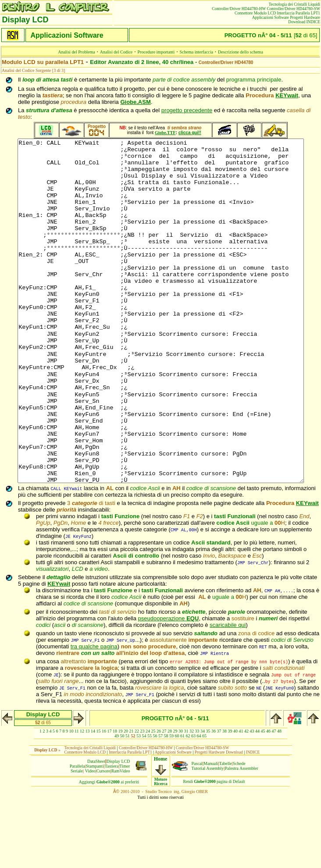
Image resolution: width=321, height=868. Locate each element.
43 (252, 799)
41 (241, 799)
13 (88, 799)
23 (143, 799)
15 (99, 799)
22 (137, 799)
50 (122, 804)
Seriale (77, 839)
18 (115, 799)
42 (246, 799)
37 (219, 799)
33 (197, 799)
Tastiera (112, 834)
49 (117, 804)
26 (159, 799)
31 (186, 799)
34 (203, 799)
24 (148, 799)
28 (170, 799)
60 (177, 804)
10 (71, 799)
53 (139, 804)
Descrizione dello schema (241, 52)
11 (77, 799)
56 (155, 804)
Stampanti (95, 834)
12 (82, 799)
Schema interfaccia (196, 52)
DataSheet (96, 830)
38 (225, 799)
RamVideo (121, 839)
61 (182, 804)
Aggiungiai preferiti (109, 850)
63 (193, 804)
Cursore (103, 839)
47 (274, 799)
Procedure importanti (156, 52)
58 (166, 804)
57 (160, 804)
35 (208, 799)
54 (144, 804)
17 (110, 799)
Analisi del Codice (116, 52)
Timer (125, 834)
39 (230, 799)
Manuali (211, 832)
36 (214, 799)
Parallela (77, 834)
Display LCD (118, 830)
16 (104, 799)
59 (171, 804)
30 (181, 799)
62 (188, 804)
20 (126, 799)
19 (121, 799)
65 (204, 804)
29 (175, 799)
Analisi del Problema (76, 52)
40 (235, 799)
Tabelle (226, 832)
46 (268, 799)
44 (257, 799)
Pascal (197, 832)
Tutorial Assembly (208, 837)
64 (199, 804)
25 (153, 799)
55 (150, 804)
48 (279, 799)
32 (192, 799)
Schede (239, 832)
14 (93, 799)
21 (132, 799)
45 (263, 799)
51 (128, 804)
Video (90, 839)
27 (164, 799)
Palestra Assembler (241, 837)
